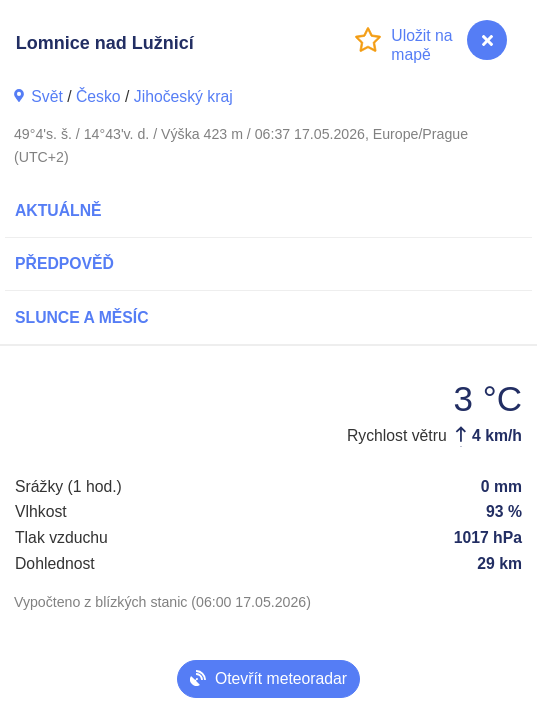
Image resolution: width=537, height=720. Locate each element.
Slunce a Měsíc (82, 317)
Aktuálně (58, 210)
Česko (98, 96)
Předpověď (64, 263)
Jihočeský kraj (183, 96)
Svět (47, 96)
